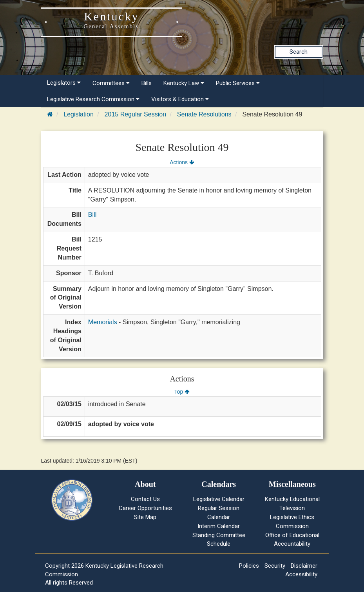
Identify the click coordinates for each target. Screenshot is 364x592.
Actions (182, 162)
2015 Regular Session (135, 114)
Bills (147, 83)
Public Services (238, 83)
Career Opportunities (145, 508)
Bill (92, 215)
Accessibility (301, 574)
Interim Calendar (219, 526)
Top (182, 392)
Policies (249, 566)
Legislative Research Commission (93, 99)
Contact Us (145, 499)
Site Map (145, 517)
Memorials (103, 322)
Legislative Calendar (219, 499)
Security (275, 566)
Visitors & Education (180, 99)
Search (299, 52)
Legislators (64, 83)
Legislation (79, 114)
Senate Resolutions (204, 114)
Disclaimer (304, 566)
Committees (111, 83)
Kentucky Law (184, 83)
